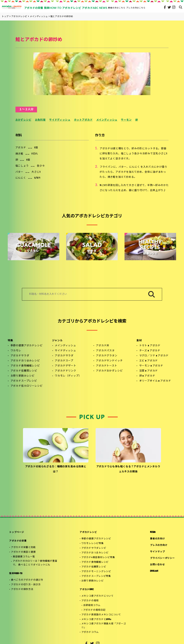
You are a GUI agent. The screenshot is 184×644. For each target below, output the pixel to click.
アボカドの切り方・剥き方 (26, 585)
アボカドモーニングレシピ (96, 572)
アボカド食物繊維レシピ (25, 366)
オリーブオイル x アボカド (155, 381)
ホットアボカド (83, 120)
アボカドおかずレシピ (109, 371)
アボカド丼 (103, 346)
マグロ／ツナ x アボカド (154, 356)
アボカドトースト (107, 366)
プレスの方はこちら (136, 8)
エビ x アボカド (149, 361)
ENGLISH (154, 571)
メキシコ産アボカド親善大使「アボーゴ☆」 (104, 626)
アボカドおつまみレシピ (25, 361)
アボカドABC (87, 590)
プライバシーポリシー (162, 558)
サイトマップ (157, 552)
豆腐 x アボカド (149, 371)
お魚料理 (40, 120)
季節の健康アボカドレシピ (27, 346)
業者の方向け (157, 539)
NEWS (153, 532)
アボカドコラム (90, 632)
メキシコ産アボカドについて (97, 596)
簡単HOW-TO (16, 573)
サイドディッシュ (60, 120)
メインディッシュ (107, 120)
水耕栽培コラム (92, 605)
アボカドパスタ (105, 351)
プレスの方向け (159, 545)
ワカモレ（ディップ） (68, 376)
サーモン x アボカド (151, 366)
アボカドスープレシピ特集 (96, 576)
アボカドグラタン (107, 356)
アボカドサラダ (20, 356)
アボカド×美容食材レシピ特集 (98, 557)
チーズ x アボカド (150, 351)
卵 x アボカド (147, 376)
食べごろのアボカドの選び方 (27, 580)
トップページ (17, 532)
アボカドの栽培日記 (94, 610)
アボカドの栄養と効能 (23, 547)
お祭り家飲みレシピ (23, 376)
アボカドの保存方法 (22, 589)
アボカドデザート (65, 366)
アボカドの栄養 (18, 541)
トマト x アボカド (150, 346)
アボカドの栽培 (90, 601)
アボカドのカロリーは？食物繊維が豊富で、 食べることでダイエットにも (35, 563)
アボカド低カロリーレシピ (27, 386)
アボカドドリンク (65, 371)
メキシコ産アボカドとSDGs (96, 619)
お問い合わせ (157, 565)
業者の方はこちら (117, 8)
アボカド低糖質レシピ (24, 371)
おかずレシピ (23, 120)
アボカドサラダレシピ (94, 548)
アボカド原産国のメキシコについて (101, 615)
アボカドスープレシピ (24, 381)
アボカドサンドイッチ (109, 361)
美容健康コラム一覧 (24, 557)
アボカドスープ (64, 361)
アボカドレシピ (88, 532)
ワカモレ (16, 351)
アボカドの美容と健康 (23, 552)
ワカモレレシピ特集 (93, 543)
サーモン (126, 120)
